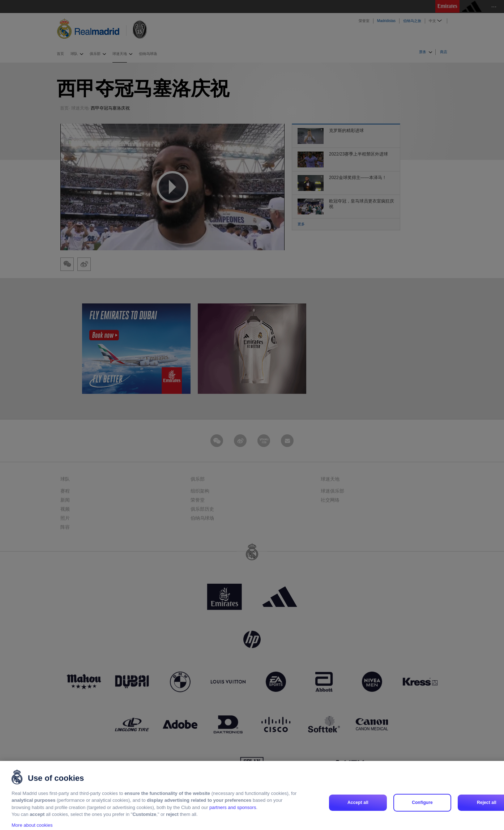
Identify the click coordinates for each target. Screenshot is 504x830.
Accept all (358, 810)
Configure (422, 810)
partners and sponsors (233, 815)
